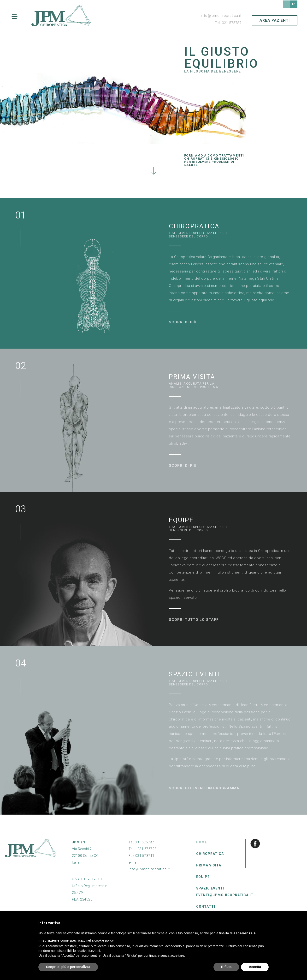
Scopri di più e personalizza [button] (68, 967)
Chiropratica (210, 854)
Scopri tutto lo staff (194, 620)
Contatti (206, 907)
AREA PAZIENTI (275, 20)
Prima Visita (209, 865)
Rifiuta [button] (226, 967)
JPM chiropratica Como (61, 15)
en (294, 4)
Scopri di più (183, 322)
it (287, 4)
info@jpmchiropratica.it (221, 16)
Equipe (203, 877)
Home (202, 842)
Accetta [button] (255, 967)
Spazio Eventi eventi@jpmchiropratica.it (225, 892)
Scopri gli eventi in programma (204, 788)
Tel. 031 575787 (228, 23)
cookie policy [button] (104, 940)
